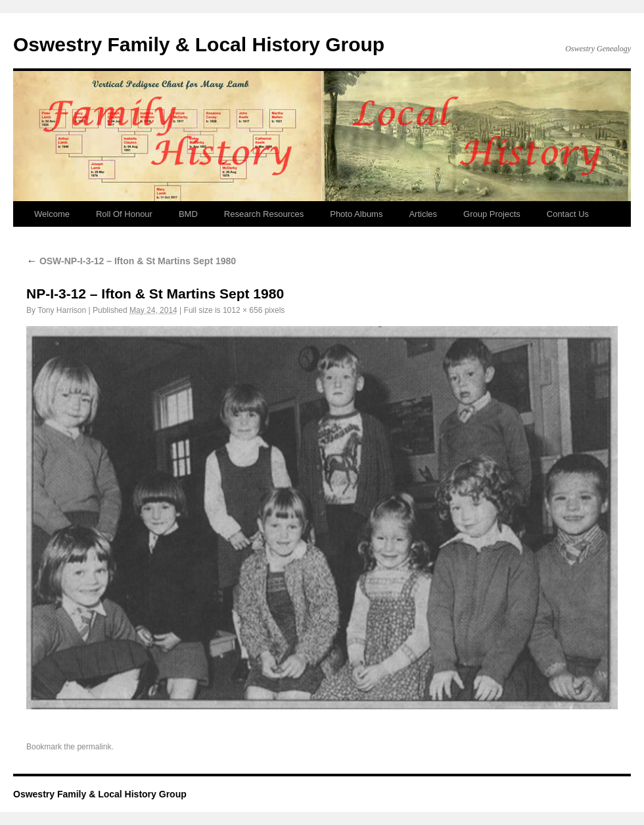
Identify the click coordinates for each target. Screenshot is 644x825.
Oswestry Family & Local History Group (199, 44)
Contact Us (568, 214)
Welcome (52, 214)
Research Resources (264, 214)
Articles (423, 214)
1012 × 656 (242, 310)
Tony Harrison (62, 310)
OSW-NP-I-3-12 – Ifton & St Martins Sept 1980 (131, 261)
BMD (188, 214)
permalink (94, 747)
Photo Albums (356, 214)
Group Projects (492, 214)
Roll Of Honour (124, 214)
